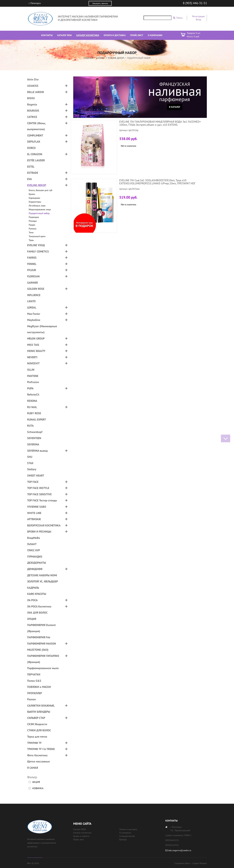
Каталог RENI (80, 829)
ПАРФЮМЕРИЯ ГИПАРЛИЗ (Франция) (43, 659)
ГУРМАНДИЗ (35, 557)
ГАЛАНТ (32, 544)
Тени (31, 232)
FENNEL (32, 264)
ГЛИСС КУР (34, 550)
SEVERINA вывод (37, 451)
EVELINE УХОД (36, 245)
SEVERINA (33, 444)
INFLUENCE (34, 295)
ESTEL (31, 167)
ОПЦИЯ (32, 619)
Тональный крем (37, 236)
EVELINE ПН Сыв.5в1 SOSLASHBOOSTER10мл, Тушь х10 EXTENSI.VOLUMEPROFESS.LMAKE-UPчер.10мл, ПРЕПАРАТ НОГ (157, 182)
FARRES (32, 258)
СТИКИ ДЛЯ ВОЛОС (39, 730)
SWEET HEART (36, 476)
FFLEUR (32, 270)
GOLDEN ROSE (36, 289)
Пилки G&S (34, 681)
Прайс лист (79, 839)
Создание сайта (182, 863)
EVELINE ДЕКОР (116, 58)
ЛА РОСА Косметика (39, 606)
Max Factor (34, 314)
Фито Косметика (37, 755)
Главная (88, 58)
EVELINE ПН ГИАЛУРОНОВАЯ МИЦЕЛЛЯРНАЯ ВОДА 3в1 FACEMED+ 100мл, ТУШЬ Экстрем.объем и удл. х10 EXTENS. (160, 123)
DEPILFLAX (34, 142)
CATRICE (32, 117)
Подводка (34, 217)
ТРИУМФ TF (34, 743)
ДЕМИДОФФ (35, 569)
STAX (30, 463)
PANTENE (33, 376)
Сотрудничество (127, 836)
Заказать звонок (100, 3)
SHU (30, 457)
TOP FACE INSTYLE (38, 488)
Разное (31, 699)
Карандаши (34, 198)
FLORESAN (33, 276)
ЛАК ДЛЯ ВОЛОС (37, 613)
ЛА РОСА (32, 600)
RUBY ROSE (34, 413)
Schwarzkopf (35, 432)
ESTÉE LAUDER (36, 160)
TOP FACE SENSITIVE (39, 494)
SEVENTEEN (34, 438)
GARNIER (33, 283)
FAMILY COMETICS (38, 251)
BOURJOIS (33, 111)
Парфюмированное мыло (43, 668)
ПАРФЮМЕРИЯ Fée (39, 637)
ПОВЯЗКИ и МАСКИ (39, 687)
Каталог (100, 58)
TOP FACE (33, 482)
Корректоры (35, 202)
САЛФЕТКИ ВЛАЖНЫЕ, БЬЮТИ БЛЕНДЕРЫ (41, 709)
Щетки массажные (38, 761)
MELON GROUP (36, 338)
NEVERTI (32, 357)
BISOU (31, 98)
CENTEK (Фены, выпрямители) (36, 126)
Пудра (32, 225)
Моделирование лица (40, 209)
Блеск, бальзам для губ (40, 190)
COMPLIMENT (35, 135)
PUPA (30, 388)
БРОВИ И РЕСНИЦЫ (39, 532)
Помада (33, 221)
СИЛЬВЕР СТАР (36, 718)
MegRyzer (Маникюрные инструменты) (42, 329)
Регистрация (198, 16)
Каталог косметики (82, 833)
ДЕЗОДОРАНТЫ (37, 563)
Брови (32, 194)
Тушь (31, 240)
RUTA (30, 426)
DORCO (31, 148)
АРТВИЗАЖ (34, 519)
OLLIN (31, 370)
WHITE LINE (34, 513)
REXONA (32, 401)
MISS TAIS (33, 345)
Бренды (123, 839)
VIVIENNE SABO (37, 507)
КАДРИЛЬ (33, 588)
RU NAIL (32, 407)
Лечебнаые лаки (37, 206)
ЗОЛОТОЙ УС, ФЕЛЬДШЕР (43, 581)
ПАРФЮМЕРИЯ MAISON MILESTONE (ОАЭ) (42, 647)
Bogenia (32, 104)
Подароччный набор (39, 213)
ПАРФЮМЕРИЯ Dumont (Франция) (41, 628)
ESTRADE (33, 173)
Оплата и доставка (128, 829)
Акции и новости (81, 836)
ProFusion (33, 382)
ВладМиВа (34, 538)
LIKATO (31, 301)
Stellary (32, 469)
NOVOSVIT (33, 363)
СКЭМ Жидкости (37, 724)
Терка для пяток (37, 737)
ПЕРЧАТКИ (34, 674)
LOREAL (32, 307)
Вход (198, 19)
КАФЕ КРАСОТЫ (37, 594)
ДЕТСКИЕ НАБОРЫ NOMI (42, 575)
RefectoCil (33, 394)
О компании (125, 833)
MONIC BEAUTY (36, 351)
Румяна (32, 229)
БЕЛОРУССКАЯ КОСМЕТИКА (44, 525)
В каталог (175, 107)
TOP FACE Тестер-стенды (42, 500)
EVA (29, 179)
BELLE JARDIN (36, 92)
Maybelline (34, 320)
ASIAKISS (33, 86)
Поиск (179, 18)
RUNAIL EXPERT (37, 419)
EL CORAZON (35, 154)
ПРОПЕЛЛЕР (35, 693)
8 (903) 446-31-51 (195, 3)
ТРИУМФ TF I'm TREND (41, 749)
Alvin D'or (33, 79)
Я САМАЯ (33, 768)
